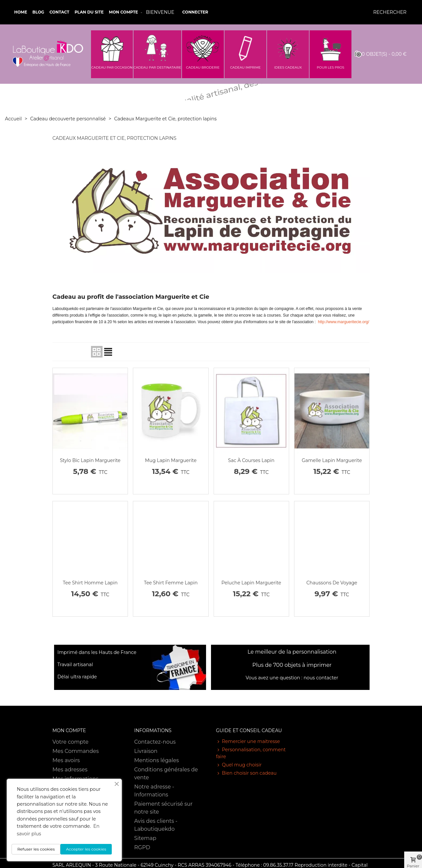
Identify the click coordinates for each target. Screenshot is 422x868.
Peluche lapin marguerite (251, 583)
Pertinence (71, 352)
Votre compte (70, 742)
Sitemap (145, 838)
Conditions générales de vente (166, 774)
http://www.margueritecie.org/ (343, 322)
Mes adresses (70, 770)
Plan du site (89, 12)
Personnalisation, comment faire (251, 753)
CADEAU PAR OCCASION (112, 67)
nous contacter (321, 678)
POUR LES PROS (331, 67)
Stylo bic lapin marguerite (90, 460)
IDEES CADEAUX (288, 67)
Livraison (146, 751)
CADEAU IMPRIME (245, 67)
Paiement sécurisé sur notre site (163, 808)
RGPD (142, 847)
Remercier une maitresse (248, 742)
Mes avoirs (66, 760)
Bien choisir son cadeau (246, 773)
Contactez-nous (155, 742)
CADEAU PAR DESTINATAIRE (157, 67)
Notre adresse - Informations (154, 791)
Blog (38, 12)
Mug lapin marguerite (171, 460)
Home (21, 12)
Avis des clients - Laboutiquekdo (156, 825)
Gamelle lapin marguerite (332, 460)
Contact (59, 12)
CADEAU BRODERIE (203, 67)
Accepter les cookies (86, 849)
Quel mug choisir (239, 765)
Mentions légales (157, 760)
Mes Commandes (76, 751)
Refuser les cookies (36, 849)
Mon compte (123, 12)
